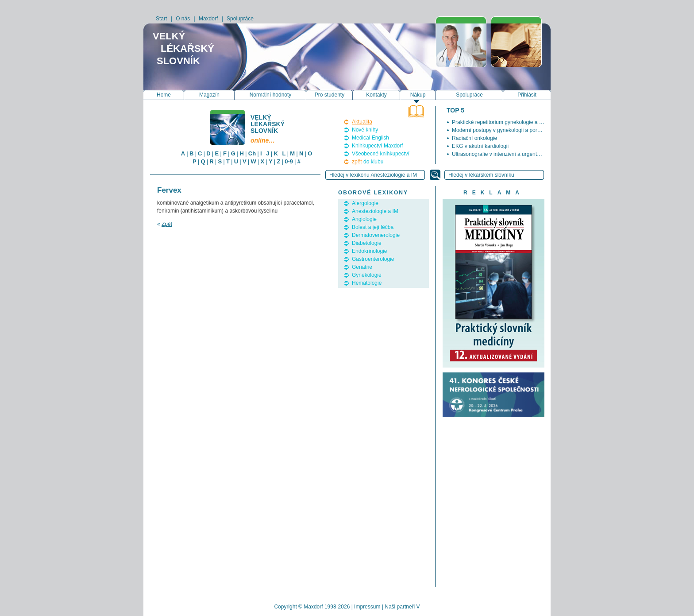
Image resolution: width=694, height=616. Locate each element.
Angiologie (364, 219)
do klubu (368, 162)
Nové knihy (365, 130)
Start (161, 19)
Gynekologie (367, 275)
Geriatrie (362, 267)
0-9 (289, 161)
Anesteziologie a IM (375, 211)
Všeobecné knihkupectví (381, 154)
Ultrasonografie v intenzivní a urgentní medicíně (508, 154)
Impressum (367, 607)
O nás (183, 19)
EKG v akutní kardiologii (480, 146)
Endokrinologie (369, 251)
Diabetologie (367, 243)
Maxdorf (208, 19)
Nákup (418, 95)
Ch (252, 153)
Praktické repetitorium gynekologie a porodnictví (508, 122)
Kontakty (376, 95)
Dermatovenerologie (376, 235)
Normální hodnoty (271, 95)
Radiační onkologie (474, 138)
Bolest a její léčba (373, 227)
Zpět (167, 224)
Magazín (209, 95)
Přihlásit (527, 95)
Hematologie (367, 283)
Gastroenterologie (373, 259)
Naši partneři (400, 607)
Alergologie (365, 203)
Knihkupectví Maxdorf (377, 146)
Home (164, 95)
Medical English (370, 138)
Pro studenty (330, 95)
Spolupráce (240, 19)
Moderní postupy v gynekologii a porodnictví (504, 130)
